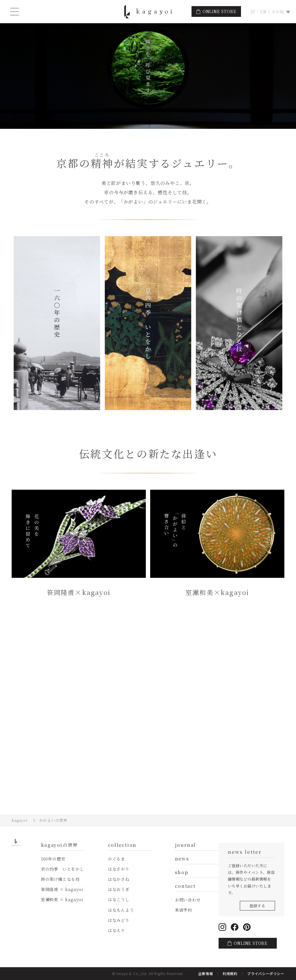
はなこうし (119, 899)
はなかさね (119, 879)
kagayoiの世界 (60, 846)
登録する (257, 906)
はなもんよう (121, 910)
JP (253, 12)
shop (181, 873)
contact (185, 887)
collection (122, 846)
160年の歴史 (53, 859)
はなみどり (119, 920)
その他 (278, 12)
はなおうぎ (119, 889)
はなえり (117, 930)
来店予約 (184, 910)
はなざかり (119, 869)
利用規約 (230, 973)
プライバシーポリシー (266, 973)
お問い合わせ (188, 900)
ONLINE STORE (219, 11)
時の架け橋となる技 (60, 879)
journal (185, 846)
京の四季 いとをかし (63, 869)
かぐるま (117, 859)
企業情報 (206, 973)
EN (263, 12)
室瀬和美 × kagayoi (62, 899)
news (182, 859)
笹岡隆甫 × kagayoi (62, 889)
